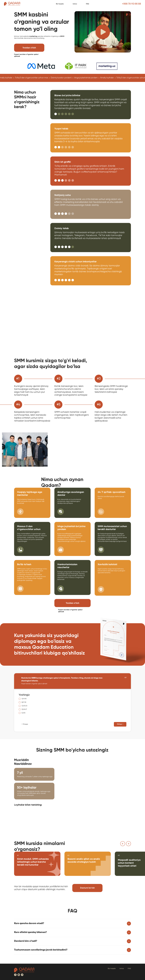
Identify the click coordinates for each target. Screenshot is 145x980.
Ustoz (75, 4)
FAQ (88, 4)
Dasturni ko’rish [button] (87, 888)
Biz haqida (60, 4)
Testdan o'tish (29, 48)
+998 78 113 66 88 (131, 4)
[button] (103, 32)
